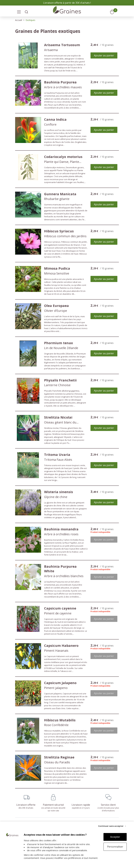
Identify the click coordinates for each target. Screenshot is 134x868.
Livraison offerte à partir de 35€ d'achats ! (67, 3)
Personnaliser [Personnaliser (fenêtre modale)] (115, 847)
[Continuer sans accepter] (112, 826)
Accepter (115, 837)
